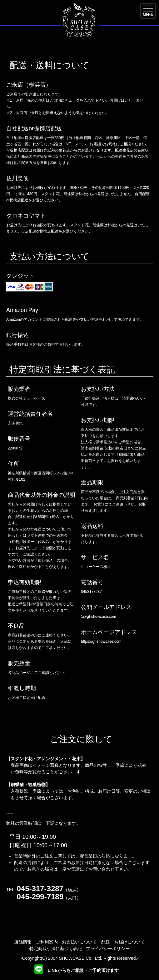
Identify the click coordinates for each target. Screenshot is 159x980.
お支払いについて (79, 942)
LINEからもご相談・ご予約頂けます (77, 970)
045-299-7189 (40, 897)
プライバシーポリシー (108, 949)
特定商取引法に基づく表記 (56, 949)
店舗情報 (23, 942)
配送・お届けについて (123, 942)
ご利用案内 (47, 942)
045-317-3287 (40, 889)
